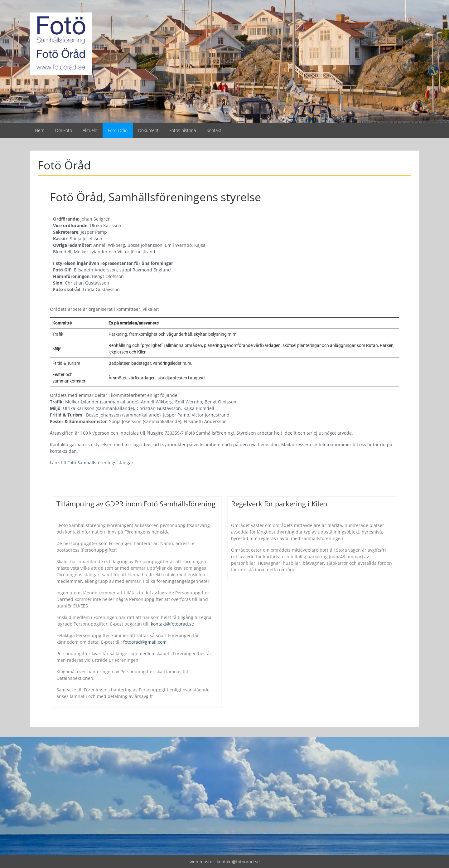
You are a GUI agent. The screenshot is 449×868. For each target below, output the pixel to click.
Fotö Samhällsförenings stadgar (100, 463)
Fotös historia (183, 130)
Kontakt (214, 130)
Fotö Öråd (118, 130)
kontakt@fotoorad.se (172, 624)
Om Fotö (63, 130)
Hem (40, 130)
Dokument (148, 130)
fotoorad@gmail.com (145, 642)
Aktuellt (90, 130)
